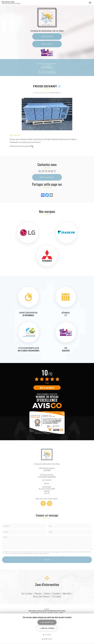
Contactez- (47, 36)
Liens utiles (50, 612)
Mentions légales (35, 612)
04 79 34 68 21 (47, 67)
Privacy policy (47, 639)
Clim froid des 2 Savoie (13, 3)
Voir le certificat (47, 388)
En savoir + (47, 609)
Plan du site (43, 612)
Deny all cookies (47, 628)
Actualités (46, 93)
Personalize (47, 635)
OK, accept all (47, 622)
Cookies (61, 612)
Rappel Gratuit (47, 44)
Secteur (56, 612)
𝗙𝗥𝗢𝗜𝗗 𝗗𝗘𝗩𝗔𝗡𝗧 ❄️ (55, 93)
